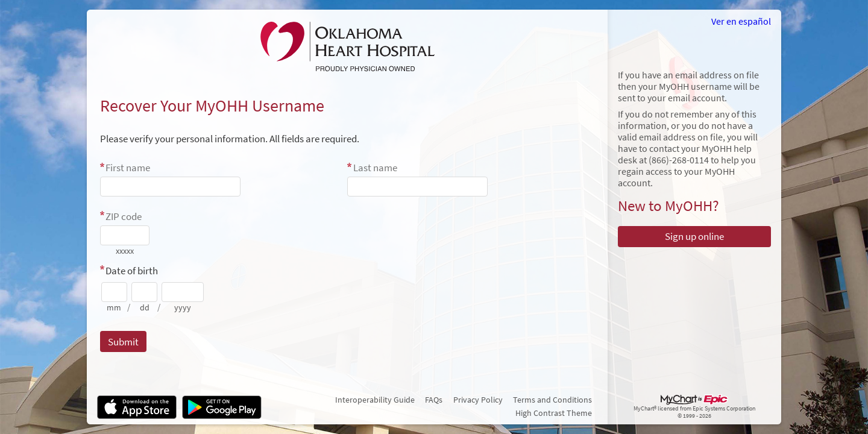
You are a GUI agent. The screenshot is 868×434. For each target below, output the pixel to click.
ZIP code (124, 216)
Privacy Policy (478, 400)
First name (128, 168)
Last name (375, 168)
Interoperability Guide (375, 400)
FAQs (434, 400)
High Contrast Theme (554, 413)
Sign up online (694, 236)
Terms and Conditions (552, 400)
